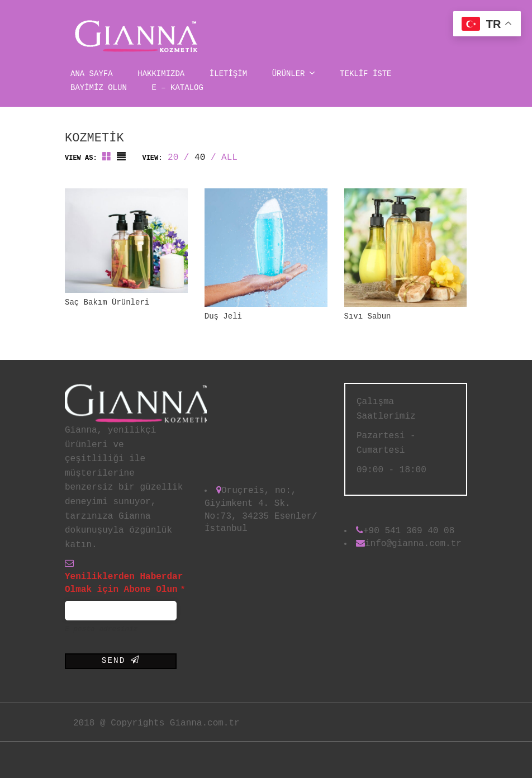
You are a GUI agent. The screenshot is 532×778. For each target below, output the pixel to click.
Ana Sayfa (92, 74)
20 (173, 158)
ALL (229, 158)
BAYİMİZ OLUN (99, 88)
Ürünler (294, 73)
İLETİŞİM (228, 74)
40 (200, 158)
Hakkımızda (161, 74)
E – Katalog (177, 88)
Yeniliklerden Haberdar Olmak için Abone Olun (125, 583)
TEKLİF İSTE (365, 74)
